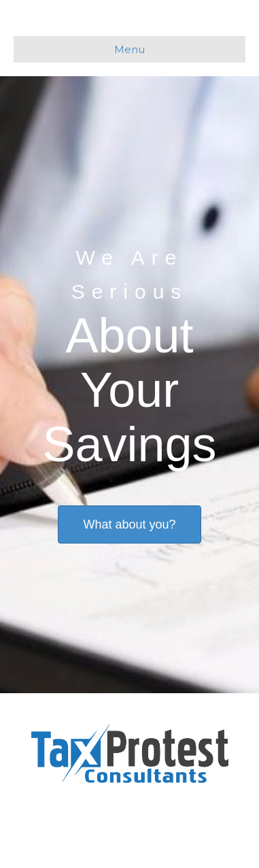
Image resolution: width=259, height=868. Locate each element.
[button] (129, 524)
